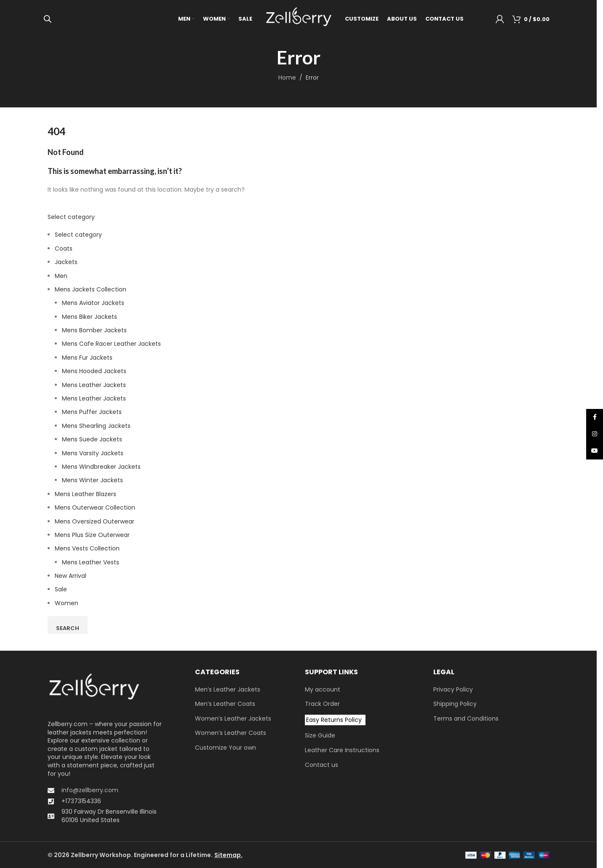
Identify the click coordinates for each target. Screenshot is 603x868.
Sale (61, 589)
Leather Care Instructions (342, 750)
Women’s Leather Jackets (233, 719)
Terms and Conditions (466, 719)
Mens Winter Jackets (92, 480)
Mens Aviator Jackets (93, 303)
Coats (64, 248)
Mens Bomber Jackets (94, 330)
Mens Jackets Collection (91, 289)
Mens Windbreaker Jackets (101, 467)
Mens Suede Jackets (92, 439)
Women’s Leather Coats (231, 733)
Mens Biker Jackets (89, 317)
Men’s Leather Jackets (228, 690)
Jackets (66, 262)
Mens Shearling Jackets (96, 426)
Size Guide (320, 736)
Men (61, 276)
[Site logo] (299, 19)
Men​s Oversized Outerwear (95, 521)
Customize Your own (225, 748)
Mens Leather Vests (91, 562)
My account (323, 690)
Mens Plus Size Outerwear (92, 535)
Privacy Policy (453, 690)
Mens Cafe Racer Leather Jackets (111, 344)
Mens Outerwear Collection (95, 507)
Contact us (322, 765)
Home (287, 77)
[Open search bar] (48, 19)
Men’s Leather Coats (225, 704)
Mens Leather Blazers (85, 494)
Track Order (322, 704)
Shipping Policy (455, 704)
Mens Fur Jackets (87, 358)
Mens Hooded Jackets (94, 371)
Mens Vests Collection (87, 548)
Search (68, 628)
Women (67, 603)
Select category (71, 217)
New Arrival (71, 576)
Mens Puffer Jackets (92, 412)
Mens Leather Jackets (94, 385)
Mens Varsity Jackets (93, 453)
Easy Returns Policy (334, 720)
